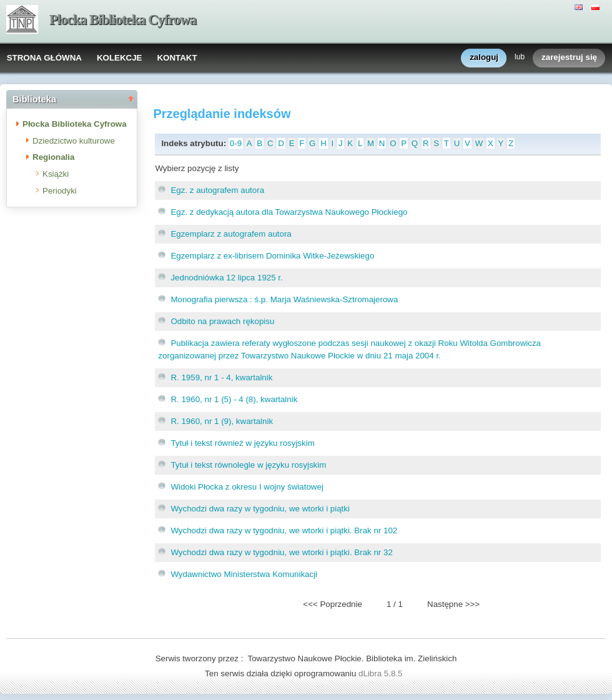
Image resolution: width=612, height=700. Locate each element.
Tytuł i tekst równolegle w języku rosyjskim (248, 465)
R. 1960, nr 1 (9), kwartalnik (222, 421)
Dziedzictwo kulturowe (74, 141)
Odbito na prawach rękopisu (222, 321)
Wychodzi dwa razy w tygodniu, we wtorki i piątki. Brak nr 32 (281, 552)
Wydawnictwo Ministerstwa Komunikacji (244, 574)
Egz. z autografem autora (217, 190)
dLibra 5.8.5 (382, 673)
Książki (56, 174)
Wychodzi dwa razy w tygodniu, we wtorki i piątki (260, 509)
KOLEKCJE (120, 58)
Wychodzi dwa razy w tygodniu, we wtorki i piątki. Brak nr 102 (284, 530)
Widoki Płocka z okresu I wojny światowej (247, 487)
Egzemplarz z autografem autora (231, 234)
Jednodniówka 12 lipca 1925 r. (226, 278)
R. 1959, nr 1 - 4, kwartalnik (221, 377)
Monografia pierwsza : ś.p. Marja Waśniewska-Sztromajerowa (284, 299)
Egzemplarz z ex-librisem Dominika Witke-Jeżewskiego (272, 256)
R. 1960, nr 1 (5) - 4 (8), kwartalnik (234, 399)
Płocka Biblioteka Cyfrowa (123, 20)
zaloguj (484, 58)
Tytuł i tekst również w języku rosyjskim (242, 443)
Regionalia (53, 157)
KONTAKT (177, 58)
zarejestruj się (569, 58)
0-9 (236, 143)
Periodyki (60, 191)
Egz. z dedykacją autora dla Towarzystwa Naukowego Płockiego (289, 212)
